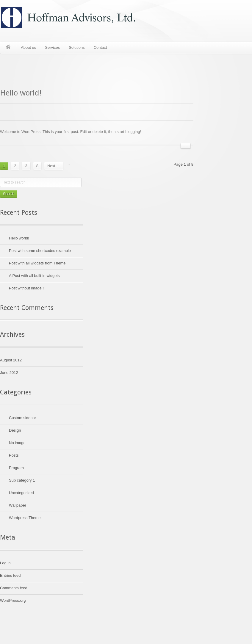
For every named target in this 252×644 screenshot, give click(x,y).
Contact (100, 47)
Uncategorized (21, 493)
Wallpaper (18, 505)
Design (15, 430)
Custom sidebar (22, 418)
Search (9, 194)
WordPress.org (13, 600)
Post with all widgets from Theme (37, 263)
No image (17, 443)
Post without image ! (26, 288)
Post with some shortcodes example (40, 251)
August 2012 (11, 360)
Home (8, 48)
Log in (5, 563)
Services (52, 47)
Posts (14, 455)
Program (16, 468)
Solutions (77, 47)
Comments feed (14, 588)
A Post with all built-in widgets (34, 276)
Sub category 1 (22, 480)
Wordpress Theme (25, 518)
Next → (54, 166)
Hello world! (21, 93)
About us (28, 47)
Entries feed (10, 575)
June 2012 (9, 373)
